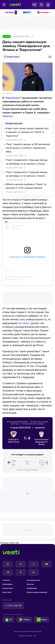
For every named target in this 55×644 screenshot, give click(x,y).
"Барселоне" (13, 98)
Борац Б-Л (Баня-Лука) (14, 437)
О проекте (6, 580)
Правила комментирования (37, 592)
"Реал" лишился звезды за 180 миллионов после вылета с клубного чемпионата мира (28, 148)
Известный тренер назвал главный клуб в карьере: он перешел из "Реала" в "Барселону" (27, 132)
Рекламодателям (33, 580)
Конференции (32, 588)
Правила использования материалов (28, 631)
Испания (7, 36)
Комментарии (13, 57)
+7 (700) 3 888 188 (13, 606)
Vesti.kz (7, 116)
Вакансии (30, 584)
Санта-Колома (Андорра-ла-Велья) (41, 438)
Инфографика (7, 584)
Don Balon (24, 323)
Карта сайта (7, 592)
